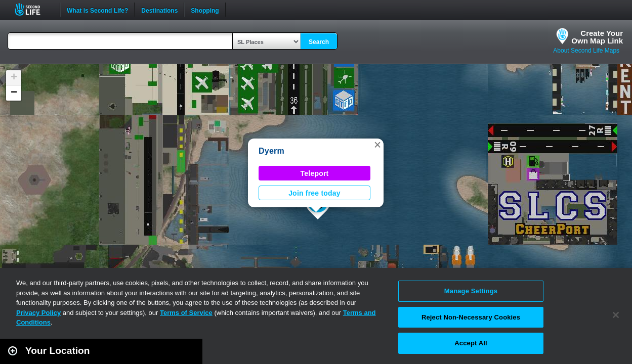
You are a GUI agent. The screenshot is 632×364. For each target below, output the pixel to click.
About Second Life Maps (586, 51)
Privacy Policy (38, 313)
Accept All (471, 343)
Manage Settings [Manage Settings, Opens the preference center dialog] (471, 291)
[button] (377, 145)
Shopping (205, 10)
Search (319, 42)
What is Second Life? (97, 10)
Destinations (159, 10)
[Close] (616, 315)
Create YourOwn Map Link (597, 37)
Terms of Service (186, 313)
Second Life (33, 9)
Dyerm (271, 151)
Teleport (315, 173)
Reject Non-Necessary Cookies (471, 317)
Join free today (314, 193)
